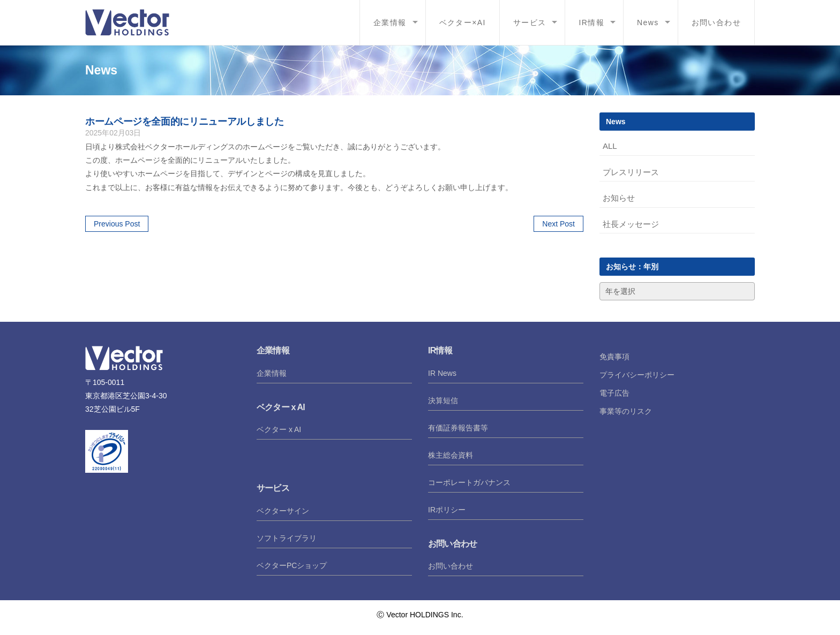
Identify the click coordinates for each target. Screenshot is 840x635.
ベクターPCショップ (292, 565)
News (648, 22)
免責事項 (614, 357)
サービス (530, 22)
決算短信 (443, 400)
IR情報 (591, 22)
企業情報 (390, 22)
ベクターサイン (283, 511)
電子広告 (614, 393)
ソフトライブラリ (287, 538)
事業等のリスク (626, 411)
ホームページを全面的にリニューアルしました (184, 122)
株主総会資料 (451, 455)
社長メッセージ (631, 224)
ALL (610, 146)
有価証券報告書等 (458, 428)
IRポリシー (447, 510)
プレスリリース (631, 172)
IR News (442, 373)
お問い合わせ (716, 22)
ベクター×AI (463, 22)
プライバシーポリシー (637, 375)
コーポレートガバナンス (469, 482)
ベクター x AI (279, 429)
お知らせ (619, 198)
